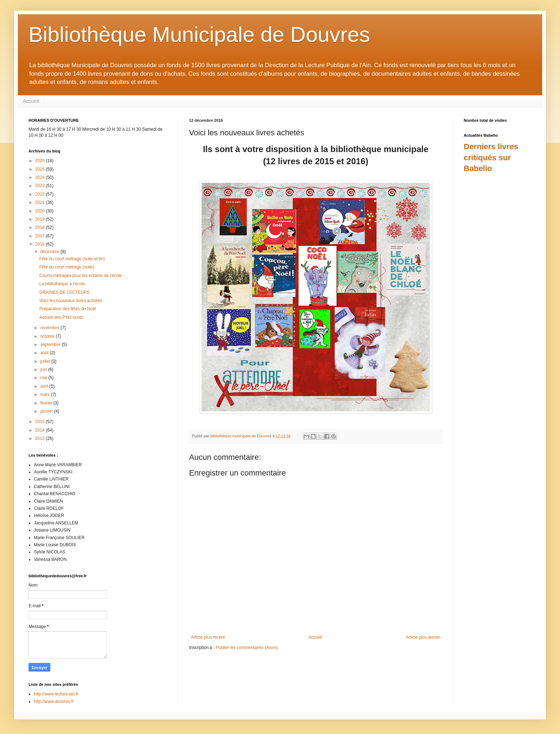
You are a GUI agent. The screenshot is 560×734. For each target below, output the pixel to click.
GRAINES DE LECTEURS (64, 292)
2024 (41, 177)
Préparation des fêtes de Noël (68, 309)
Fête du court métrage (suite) (67, 267)
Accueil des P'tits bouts (61, 317)
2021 (41, 202)
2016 (41, 244)
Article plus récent (208, 637)
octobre (48, 336)
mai (44, 378)
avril (45, 386)
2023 (41, 186)
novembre (50, 328)
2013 (41, 438)
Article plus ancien (423, 637)
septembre (51, 345)
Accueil (31, 101)
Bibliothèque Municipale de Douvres (199, 34)
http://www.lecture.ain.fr (56, 694)
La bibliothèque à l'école (62, 284)
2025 (41, 169)
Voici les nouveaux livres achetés (71, 301)
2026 (41, 161)
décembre (50, 252)
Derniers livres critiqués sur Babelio (491, 158)
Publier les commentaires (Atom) (247, 648)
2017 (41, 236)
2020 (41, 211)
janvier (47, 411)
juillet (46, 361)
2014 (41, 430)
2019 (41, 219)
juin (44, 369)
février (47, 403)
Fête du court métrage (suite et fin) (72, 259)
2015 (41, 422)
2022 (41, 194)
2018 (41, 227)
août (45, 353)
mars (46, 394)
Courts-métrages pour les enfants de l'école (81, 276)
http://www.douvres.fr (54, 702)
